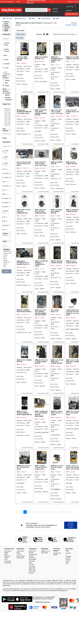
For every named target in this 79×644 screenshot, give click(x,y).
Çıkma (7, 80)
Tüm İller (7, 250)
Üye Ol (69, 10)
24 (67, 512)
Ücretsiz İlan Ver (72, 14)
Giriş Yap (70, 6)
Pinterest (68, 560)
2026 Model (7, 110)
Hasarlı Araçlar (21, 556)
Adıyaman (7, 262)
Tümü (7, 86)
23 (62, 512)
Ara (7, 271)
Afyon (7, 264)
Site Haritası (8, 561)
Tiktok (67, 561)
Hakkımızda (8, 563)
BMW (56, 19)
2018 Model (7, 125)
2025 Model (7, 112)
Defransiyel (32, 570)
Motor (32, 19)
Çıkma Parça (21, 19)
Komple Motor (44, 19)
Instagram (68, 556)
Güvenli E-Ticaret (73, 2)
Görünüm (39, 34)
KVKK (6, 559)
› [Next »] (71, 512)
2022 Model (7, 118)
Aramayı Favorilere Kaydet (71, 525)
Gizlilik (6, 558)
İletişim (55, 555)
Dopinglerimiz (57, 553)
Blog (18, 2)
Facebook (68, 553)
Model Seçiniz (7, 109)
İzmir (7, 257)
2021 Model (7, 119)
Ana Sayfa (8, 19)
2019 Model (7, 123)
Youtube (68, 558)
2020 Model (7, 121)
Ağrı (7, 266)
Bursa (7, 259)
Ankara (7, 255)
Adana (7, 260)
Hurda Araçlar (20, 558)
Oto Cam (31, 565)
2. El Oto (19, 554)
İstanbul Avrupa (7, 251)
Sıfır (6, 83)
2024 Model (7, 114)
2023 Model (7, 116)
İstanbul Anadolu (7, 253)
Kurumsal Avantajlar (7, 2)
